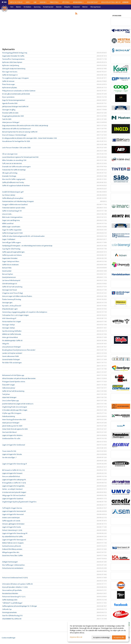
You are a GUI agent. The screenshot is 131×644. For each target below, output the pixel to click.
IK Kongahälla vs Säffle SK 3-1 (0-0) (14, 483)
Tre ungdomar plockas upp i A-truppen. (16, 78)
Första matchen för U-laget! (12, 321)
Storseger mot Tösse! (10, 290)
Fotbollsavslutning (8, 416)
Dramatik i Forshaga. (9, 176)
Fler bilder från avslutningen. (12, 363)
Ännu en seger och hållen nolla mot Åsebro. (17, 296)
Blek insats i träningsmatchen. (13, 217)
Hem (4, 2)
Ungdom (43, 2)
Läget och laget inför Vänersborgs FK (15, 533)
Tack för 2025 (7, 119)
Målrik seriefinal (8, 223)
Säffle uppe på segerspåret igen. (14, 252)
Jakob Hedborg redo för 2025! (12, 426)
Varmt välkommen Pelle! (11, 356)
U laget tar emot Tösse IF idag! (12, 293)
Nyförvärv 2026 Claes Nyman (12, 62)
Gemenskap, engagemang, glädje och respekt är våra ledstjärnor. (25, 312)
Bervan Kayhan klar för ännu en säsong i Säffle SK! (20, 132)
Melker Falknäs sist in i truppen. (13, 543)
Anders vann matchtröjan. (11, 518)
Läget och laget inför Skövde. (12, 454)
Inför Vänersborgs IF (9, 318)
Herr (28, 2)
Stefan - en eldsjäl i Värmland (12, 489)
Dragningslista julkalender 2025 (13, 116)
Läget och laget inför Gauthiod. (13, 499)
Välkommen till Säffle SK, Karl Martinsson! (16, 129)
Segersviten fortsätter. (10, 258)
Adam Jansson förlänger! (11, 122)
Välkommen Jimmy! (9, 388)
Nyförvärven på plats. (10, 88)
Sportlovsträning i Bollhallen (12, 331)
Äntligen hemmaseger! (10, 562)
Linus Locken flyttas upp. (11, 401)
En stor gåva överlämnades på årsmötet (16, 94)
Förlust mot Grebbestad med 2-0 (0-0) (15, 578)
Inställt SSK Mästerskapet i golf (13, 192)
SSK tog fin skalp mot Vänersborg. (14, 69)
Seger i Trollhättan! (9, 239)
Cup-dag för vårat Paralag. (11, 249)
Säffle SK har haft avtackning (12, 287)
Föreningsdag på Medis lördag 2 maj (15, 53)
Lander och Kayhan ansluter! (12, 353)
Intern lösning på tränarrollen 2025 (14, 420)
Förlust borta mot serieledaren (13, 568)
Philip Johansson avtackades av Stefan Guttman (19, 91)
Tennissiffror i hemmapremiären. (14, 59)
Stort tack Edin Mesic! (9, 432)
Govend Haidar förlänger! (11, 359)
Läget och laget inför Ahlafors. (13, 435)
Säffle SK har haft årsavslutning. (13, 391)
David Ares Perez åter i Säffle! (13, 555)
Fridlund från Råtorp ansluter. (12, 549)
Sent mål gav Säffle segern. (12, 242)
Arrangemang (78, 2)
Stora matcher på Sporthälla (12, 590)
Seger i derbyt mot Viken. (11, 261)
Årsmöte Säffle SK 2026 (10, 113)
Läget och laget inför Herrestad (13, 514)
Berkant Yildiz (7, 268)
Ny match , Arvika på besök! (12, 306)
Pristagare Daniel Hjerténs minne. (14, 382)
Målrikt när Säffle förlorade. (12, 334)
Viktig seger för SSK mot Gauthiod (14, 495)
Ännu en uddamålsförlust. (11, 476)
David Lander (7, 271)
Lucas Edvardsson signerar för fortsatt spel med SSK (20, 157)
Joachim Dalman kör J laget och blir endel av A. (18, 404)
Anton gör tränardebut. (10, 337)
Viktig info (6, 344)
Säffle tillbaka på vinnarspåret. (13, 198)
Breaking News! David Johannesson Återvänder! (19, 350)
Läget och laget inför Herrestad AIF (14, 511)
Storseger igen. (7, 303)
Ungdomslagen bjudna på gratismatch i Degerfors (19, 502)
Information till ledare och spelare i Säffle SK (17, 584)
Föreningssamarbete (9, 612)
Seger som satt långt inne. (11, 220)
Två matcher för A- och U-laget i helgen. (16, 315)
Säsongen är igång (9, 110)
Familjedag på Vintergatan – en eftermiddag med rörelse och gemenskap (27, 246)
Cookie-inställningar (9, 638)
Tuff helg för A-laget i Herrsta (12, 508)
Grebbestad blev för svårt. (11, 438)
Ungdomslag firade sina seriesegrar (15, 407)
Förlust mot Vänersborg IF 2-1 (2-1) (14, 597)
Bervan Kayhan (8, 274)
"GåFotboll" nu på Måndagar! (12, 603)
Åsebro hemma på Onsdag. (12, 299)
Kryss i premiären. (8, 97)
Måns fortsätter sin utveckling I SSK (14, 160)
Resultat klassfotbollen (10, 593)
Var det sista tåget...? (9, 457)
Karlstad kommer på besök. (12, 546)
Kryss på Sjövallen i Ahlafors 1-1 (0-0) (15, 587)
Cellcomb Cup (7, 609)
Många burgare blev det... (11, 552)
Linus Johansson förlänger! (11, 347)
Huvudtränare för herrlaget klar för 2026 (16, 141)
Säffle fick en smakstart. (11, 265)
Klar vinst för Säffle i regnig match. (14, 179)
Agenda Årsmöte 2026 (10, 103)
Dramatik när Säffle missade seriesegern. (17, 167)
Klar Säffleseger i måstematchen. (14, 565)
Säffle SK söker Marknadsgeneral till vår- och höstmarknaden (23, 236)
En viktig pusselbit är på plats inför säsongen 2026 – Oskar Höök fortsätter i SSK (30, 138)
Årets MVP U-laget (8, 385)
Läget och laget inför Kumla (12, 527)
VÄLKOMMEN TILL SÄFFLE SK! (12, 619)
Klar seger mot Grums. (10, 72)
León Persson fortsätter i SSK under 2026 (16, 148)
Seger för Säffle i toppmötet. (12, 230)
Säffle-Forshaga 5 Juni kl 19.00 (12, 233)
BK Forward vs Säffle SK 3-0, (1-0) (13, 470)
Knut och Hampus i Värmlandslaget (14, 135)
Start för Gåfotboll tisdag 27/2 (12, 616)
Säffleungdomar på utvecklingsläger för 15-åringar (20, 606)
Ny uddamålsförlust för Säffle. (13, 536)
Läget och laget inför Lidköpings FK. (14, 480)
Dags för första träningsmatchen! (14, 100)
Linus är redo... (7, 214)
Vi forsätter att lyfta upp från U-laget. (15, 410)
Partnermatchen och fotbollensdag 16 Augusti (18, 201)
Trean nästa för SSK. (9, 451)
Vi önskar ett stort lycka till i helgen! (14, 492)
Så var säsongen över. (10, 154)
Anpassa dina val (76, 637)
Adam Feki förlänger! (9, 397)
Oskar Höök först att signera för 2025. (15, 429)
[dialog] (98, 632)
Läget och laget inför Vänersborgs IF (15, 464)
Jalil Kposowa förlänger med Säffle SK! (15, 106)
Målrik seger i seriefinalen (11, 227)
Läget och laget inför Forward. (12, 473)
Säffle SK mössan (8, 81)
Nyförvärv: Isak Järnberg (11, 65)
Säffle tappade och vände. (11, 521)
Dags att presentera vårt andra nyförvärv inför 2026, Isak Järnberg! (25, 125)
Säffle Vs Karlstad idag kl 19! (12, 211)
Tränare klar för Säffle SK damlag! (14, 170)
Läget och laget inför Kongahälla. (13, 486)
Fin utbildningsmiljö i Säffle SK (12, 340)
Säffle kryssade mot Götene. (12, 255)
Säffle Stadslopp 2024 (10, 600)
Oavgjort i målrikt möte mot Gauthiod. (15, 205)
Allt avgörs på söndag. (10, 173)
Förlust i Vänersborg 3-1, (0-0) (12, 530)
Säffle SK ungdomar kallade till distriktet (16, 186)
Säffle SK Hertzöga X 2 (10, 75)
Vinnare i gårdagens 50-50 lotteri (13, 524)
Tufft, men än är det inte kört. (12, 163)
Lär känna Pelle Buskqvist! (11, 280)
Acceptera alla (119, 637)
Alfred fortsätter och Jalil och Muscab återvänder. (19, 378)
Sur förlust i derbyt (9, 195)
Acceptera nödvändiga (101, 637)
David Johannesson (9, 277)
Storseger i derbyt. (9, 325)
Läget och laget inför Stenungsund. (14, 540)
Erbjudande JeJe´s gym (10, 309)
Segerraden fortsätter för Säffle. (13, 56)
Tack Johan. (6, 394)
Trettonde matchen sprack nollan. (14, 208)
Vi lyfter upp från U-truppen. (12, 413)
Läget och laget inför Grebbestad (14, 445)
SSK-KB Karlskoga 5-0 (10, 284)
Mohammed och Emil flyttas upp (13, 375)
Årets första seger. (9, 84)
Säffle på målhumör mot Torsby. (13, 182)
